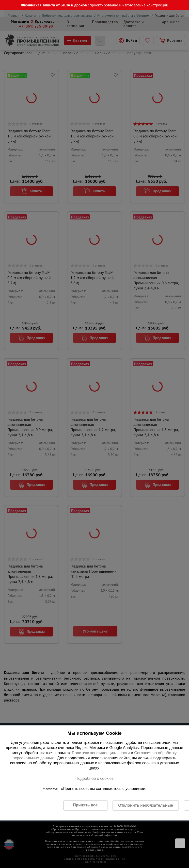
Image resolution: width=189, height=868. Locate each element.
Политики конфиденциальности (101, 753)
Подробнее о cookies (94, 778)
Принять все (85, 805)
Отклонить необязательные (146, 805)
